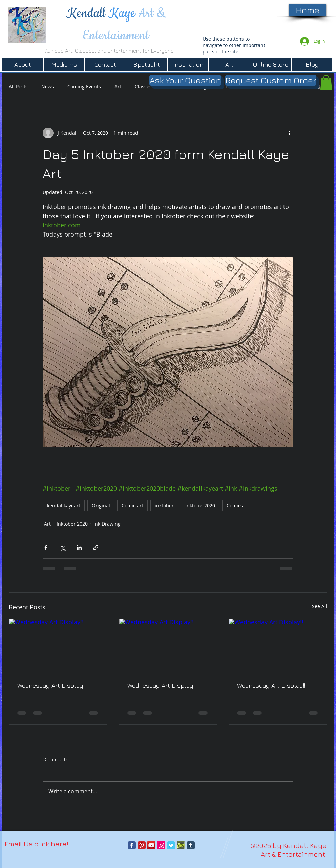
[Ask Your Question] (185, 80)
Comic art (132, 505)
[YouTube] (151, 845)
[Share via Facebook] (46, 547)
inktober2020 (200, 505)
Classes (143, 86)
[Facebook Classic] (132, 845)
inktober (164, 505)
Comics (231, 86)
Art (118, 86)
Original (101, 505)
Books (259, 86)
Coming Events (84, 86)
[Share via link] (96, 547)
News (48, 86)
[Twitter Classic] (171, 845)
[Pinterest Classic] (142, 845)
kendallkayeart (64, 505)
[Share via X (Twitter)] (62, 547)
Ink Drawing (107, 524)
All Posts (18, 86)
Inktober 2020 (72, 524)
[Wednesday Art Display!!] (58, 646)
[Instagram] (161, 845)
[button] (319, 87)
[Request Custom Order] (271, 80)
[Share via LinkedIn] (79, 547)
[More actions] (289, 133)
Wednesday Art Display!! (51, 685)
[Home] (308, 10)
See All (320, 606)
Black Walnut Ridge (187, 86)
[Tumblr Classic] (191, 845)
